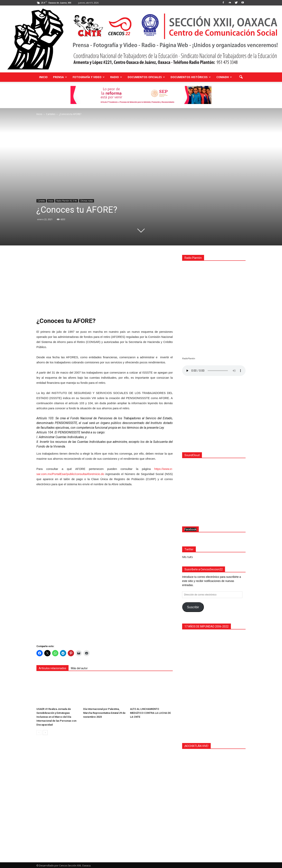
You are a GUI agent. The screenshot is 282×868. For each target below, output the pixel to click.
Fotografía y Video (89, 77)
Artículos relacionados (52, 668)
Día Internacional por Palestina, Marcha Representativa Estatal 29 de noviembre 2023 (104, 713)
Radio (116, 77)
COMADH (224, 77)
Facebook (190, 528)
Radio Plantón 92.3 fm (67, 201)
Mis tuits (188, 556)
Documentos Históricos (191, 77)
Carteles (41, 201)
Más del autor (79, 668)
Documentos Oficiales (146, 77)
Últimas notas (87, 201)
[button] (241, 77)
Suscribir (193, 606)
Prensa (60, 77)
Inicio (43, 77)
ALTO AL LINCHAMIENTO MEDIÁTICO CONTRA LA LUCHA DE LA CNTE (150, 713)
